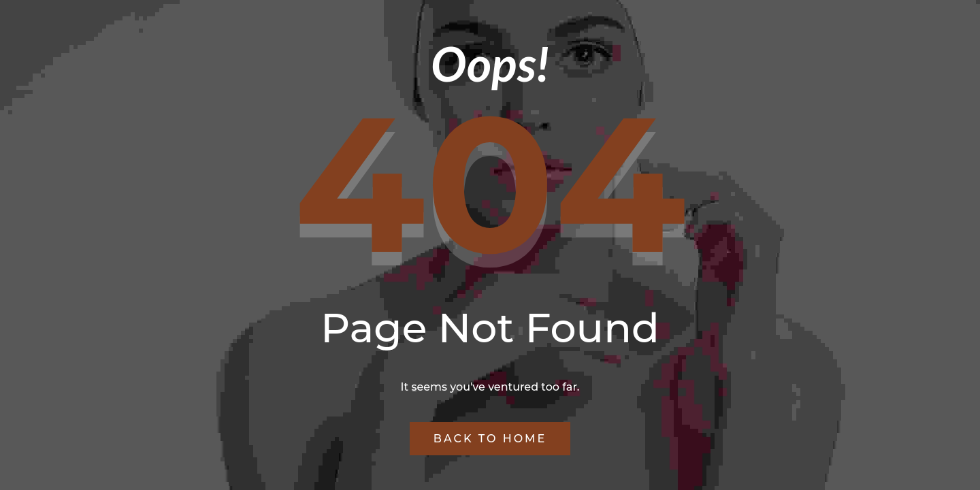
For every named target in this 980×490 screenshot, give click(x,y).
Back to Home (490, 439)
